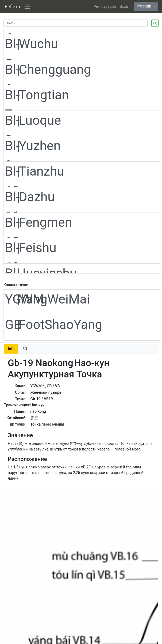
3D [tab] (25, 349)
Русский (144, 6)
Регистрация (105, 6)
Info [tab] (11, 349)
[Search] (76, 23)
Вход (124, 6)
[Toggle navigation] (28, 7)
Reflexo (13, 7)
